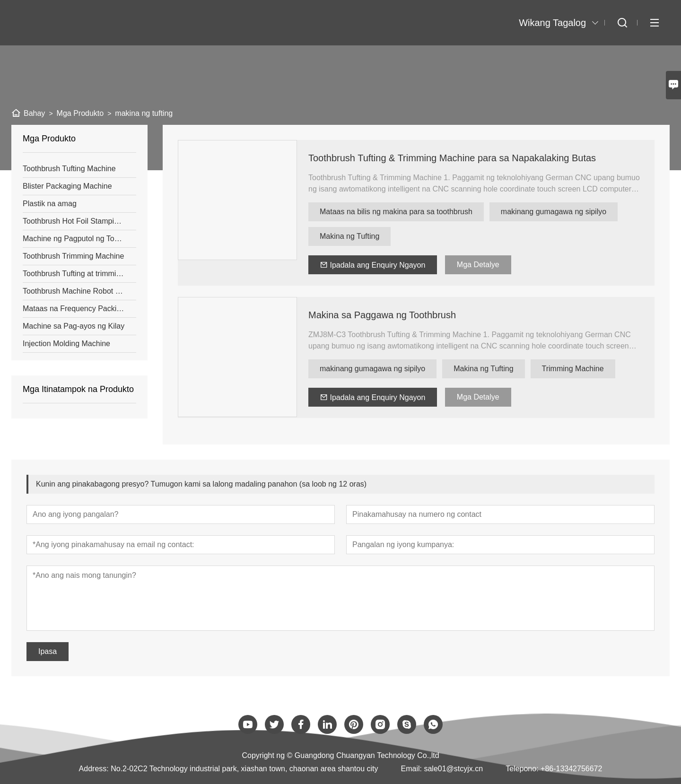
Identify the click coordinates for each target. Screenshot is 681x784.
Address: (94, 769)
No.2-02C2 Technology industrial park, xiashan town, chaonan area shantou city (244, 769)
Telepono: (522, 769)
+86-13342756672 (571, 769)
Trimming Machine (573, 369)
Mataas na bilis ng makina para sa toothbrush (396, 212)
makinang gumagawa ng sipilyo (554, 212)
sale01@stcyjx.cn (453, 769)
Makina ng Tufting (349, 236)
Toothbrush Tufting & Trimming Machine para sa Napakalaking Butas (452, 158)
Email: (411, 769)
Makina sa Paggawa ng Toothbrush (382, 315)
